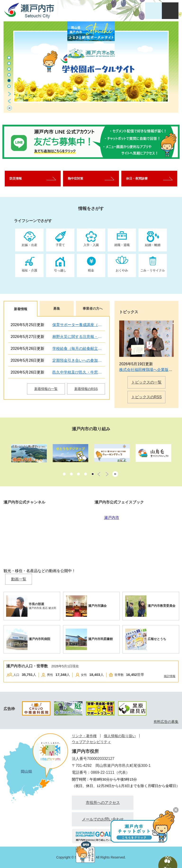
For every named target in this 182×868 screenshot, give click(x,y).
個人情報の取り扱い (120, 736)
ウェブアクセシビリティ (91, 742)
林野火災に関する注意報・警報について (79, 337)
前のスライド (9, 101)
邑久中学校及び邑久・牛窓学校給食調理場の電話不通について (79, 372)
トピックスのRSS (147, 397)
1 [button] (64, 474)
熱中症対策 (75, 178)
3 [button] (9, 69)
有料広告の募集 (166, 722)
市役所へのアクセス (103, 803)
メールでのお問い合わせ (103, 819)
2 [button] (9, 63)
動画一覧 (19, 579)
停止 (9, 108)
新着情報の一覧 (46, 389)
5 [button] (9, 81)
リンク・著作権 (84, 736)
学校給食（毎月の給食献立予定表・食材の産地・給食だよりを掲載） (79, 349)
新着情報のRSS (86, 389)
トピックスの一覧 (146, 382)
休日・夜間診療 (137, 178)
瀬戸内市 (112, 518)
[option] (91, 67)
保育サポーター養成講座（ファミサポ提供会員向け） (79, 325)
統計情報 (170, 676)
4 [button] (9, 75)
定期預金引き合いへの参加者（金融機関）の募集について (79, 360)
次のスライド (9, 94)
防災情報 (16, 178)
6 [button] (9, 86)
